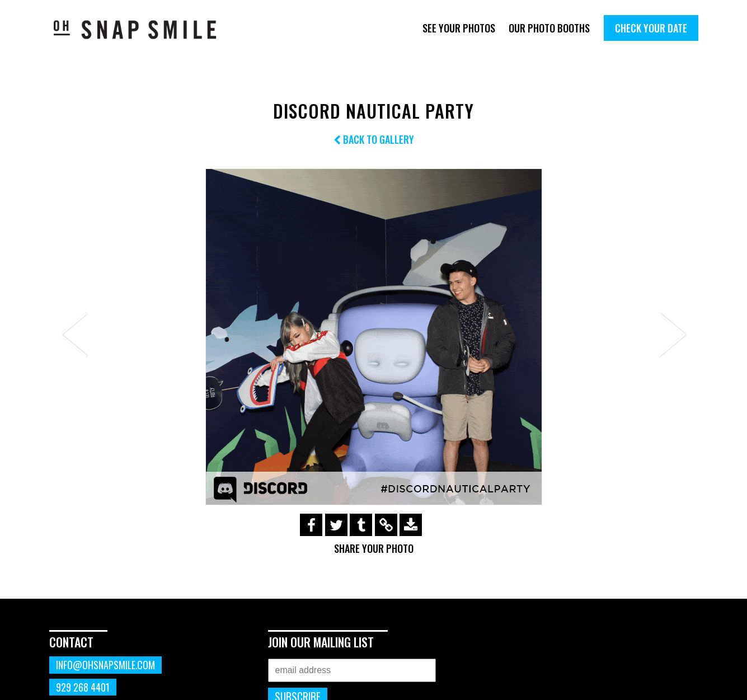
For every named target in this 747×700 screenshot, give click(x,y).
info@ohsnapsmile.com (105, 665)
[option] (374, 337)
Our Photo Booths (549, 28)
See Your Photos (459, 28)
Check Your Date (651, 28)
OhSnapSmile (143, 29)
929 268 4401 (83, 687)
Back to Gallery (374, 139)
